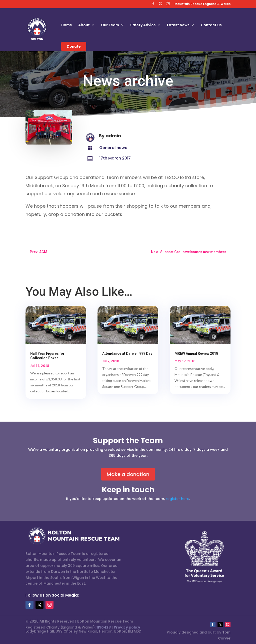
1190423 (104, 627)
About (84, 25)
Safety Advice (143, 25)
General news (113, 148)
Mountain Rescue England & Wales (202, 4)
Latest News (178, 25)
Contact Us (211, 25)
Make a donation (128, 474)
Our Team (110, 25)
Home (67, 25)
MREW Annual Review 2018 (196, 353)
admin (113, 136)
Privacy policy (127, 627)
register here (177, 499)
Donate (74, 46)
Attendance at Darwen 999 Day (127, 353)
